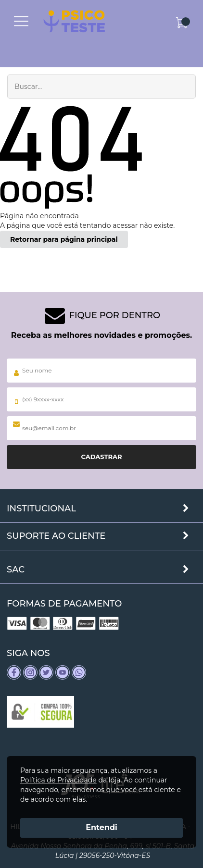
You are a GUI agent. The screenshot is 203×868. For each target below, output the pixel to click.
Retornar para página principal (64, 239)
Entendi (101, 827)
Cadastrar (101, 457)
